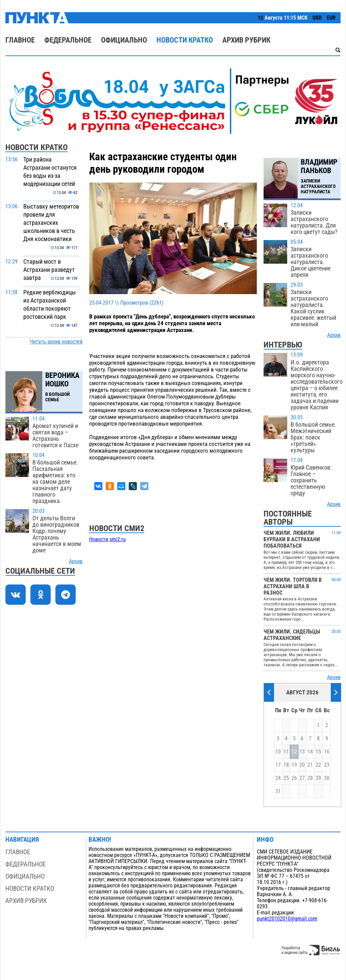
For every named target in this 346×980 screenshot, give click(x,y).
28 (310, 778)
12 (294, 752)
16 (327, 752)
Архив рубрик (246, 40)
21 (310, 765)
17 (278, 765)
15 (318, 752)
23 (327, 765)
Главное (20, 40)
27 (302, 778)
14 (310, 752)
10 (278, 752)
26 (294, 778)
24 (278, 778)
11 (286, 752)
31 (278, 791)
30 (327, 778)
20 (302, 765)
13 (302, 752)
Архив (76, 561)
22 (318, 765)
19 (294, 765)
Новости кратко (185, 40)
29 (318, 778)
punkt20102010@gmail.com (287, 919)
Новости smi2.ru (107, 540)
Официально (124, 40)
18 (286, 765)
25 (286, 778)
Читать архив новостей (56, 342)
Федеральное (68, 40)
